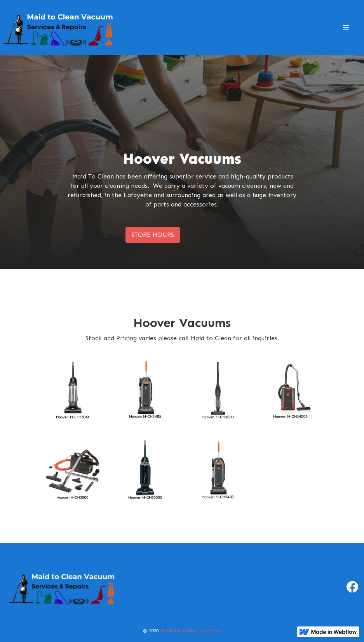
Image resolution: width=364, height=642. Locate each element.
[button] (346, 28)
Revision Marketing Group (191, 631)
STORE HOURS (153, 235)
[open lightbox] (73, 391)
